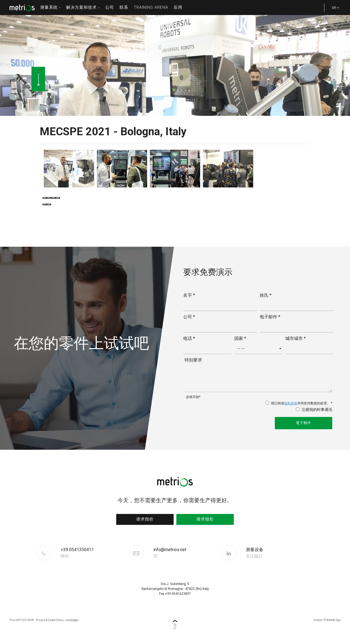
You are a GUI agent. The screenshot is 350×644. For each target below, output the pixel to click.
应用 (178, 7)
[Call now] (94, 553)
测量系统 (50, 7)
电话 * (189, 338)
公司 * (189, 317)
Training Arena (151, 7)
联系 (124, 7)
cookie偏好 (72, 620)
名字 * (189, 295)
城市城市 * (295, 338)
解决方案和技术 (83, 7)
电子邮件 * (270, 317)
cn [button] (334, 10)
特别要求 (193, 360)
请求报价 (145, 519)
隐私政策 (291, 403)
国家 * (240, 338)
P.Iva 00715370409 (22, 620)
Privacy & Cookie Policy (50, 620)
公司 (110, 7)
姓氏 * (266, 295)
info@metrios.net (170, 553)
